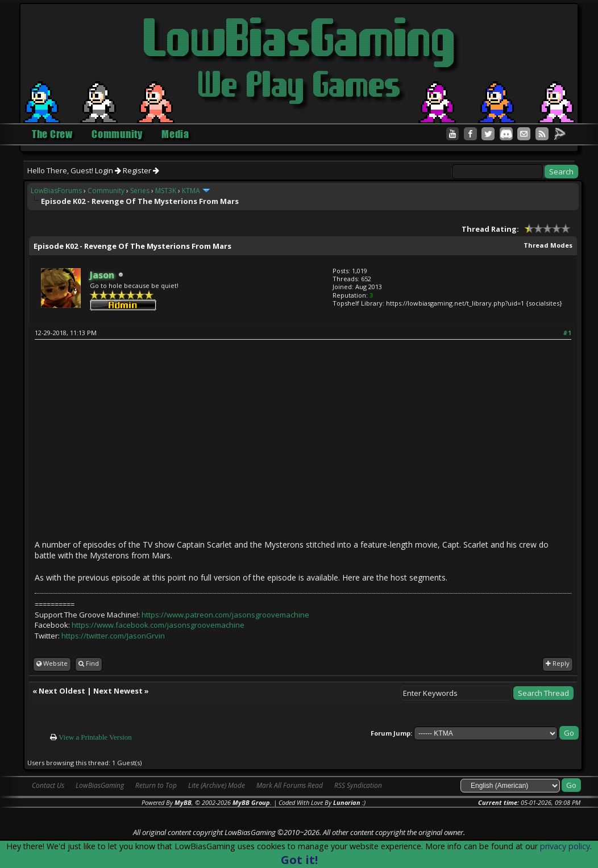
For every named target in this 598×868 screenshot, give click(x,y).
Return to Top (156, 785)
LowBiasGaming (100, 785)
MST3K (166, 191)
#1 (567, 333)
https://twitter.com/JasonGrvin (113, 636)
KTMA (191, 191)
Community (106, 191)
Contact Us (48, 785)
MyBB (183, 802)
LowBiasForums (56, 191)
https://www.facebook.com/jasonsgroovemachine (158, 625)
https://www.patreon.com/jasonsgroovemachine (225, 615)
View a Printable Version (95, 737)
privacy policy (565, 846)
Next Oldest (62, 691)
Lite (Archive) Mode (217, 785)
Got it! (299, 860)
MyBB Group (251, 802)
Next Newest (118, 691)
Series (140, 191)
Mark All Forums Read (290, 785)
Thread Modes (548, 245)
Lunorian (347, 802)
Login (108, 170)
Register (141, 170)
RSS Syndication (358, 785)
